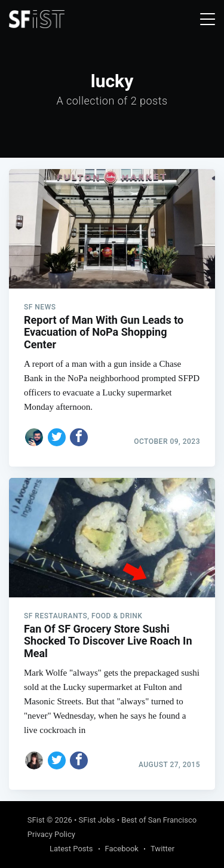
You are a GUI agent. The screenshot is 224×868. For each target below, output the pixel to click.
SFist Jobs (97, 820)
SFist (36, 820)
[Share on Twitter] (57, 437)
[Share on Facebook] (79, 437)
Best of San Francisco (159, 820)
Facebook (122, 849)
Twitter (162, 849)
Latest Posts (71, 849)
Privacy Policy (51, 834)
